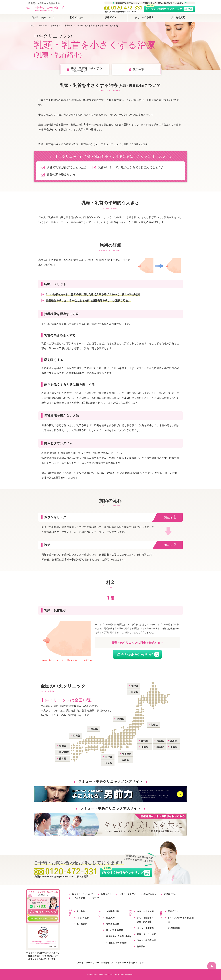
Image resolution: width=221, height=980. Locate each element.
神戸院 (109, 757)
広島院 (77, 736)
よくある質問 (178, 17)
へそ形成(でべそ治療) (116, 943)
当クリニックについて (43, 17)
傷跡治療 (141, 947)
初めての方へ (77, 17)
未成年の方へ (170, 894)
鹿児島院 (64, 752)
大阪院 (109, 763)
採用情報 (105, 963)
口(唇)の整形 (83, 918)
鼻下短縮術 (82, 924)
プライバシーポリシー (88, 963)
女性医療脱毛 (112, 911)
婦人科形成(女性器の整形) (119, 936)
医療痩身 (110, 918)
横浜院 (160, 747)
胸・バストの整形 (115, 930)
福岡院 (63, 746)
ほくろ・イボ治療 (145, 928)
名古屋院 (127, 754)
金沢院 (120, 719)
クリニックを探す (144, 17)
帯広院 (135, 692)
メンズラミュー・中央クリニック (128, 963)
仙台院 (154, 725)
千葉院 (174, 747)
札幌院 (135, 686)
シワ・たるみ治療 (145, 911)
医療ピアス (173, 911)
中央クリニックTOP (38, 26)
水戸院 (174, 741)
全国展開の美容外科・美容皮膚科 (45, 7)
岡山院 (94, 729)
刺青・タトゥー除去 (146, 934)
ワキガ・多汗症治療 (146, 940)
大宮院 (160, 741)
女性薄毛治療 (112, 924)
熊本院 (63, 759)
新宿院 (145, 741)
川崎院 (145, 747)
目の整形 (81, 911)
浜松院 (125, 760)
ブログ (96, 898)
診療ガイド (111, 17)
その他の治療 (174, 928)
